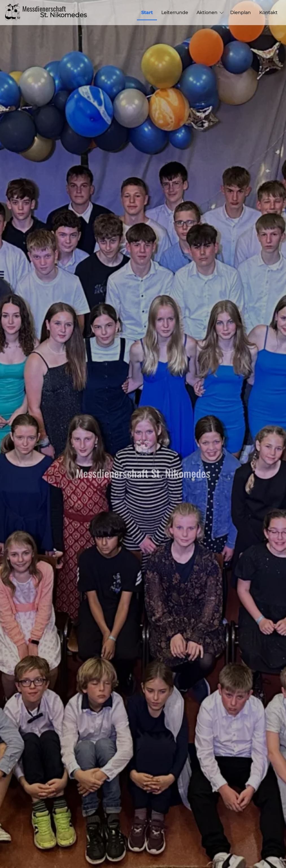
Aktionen (207, 13)
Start (147, 13)
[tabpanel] (143, 434)
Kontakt (268, 13)
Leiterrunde (175, 13)
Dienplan (240, 13)
